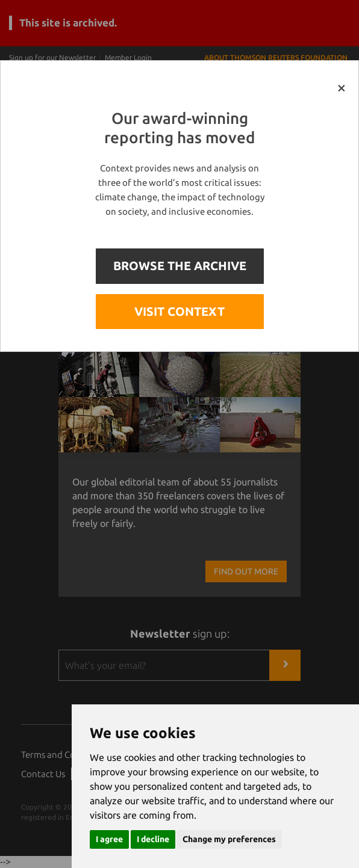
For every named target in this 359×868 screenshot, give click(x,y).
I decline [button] (153, 839)
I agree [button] (109, 839)
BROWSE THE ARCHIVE (180, 266)
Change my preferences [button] (229, 839)
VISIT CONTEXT (179, 311)
